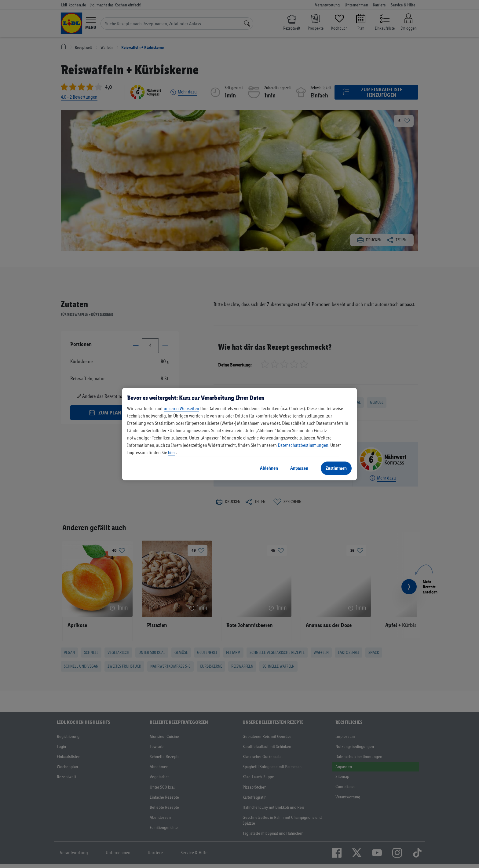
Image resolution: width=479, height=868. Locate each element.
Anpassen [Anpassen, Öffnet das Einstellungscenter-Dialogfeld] (299, 468)
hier (172, 452)
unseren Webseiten (181, 408)
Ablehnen (269, 468)
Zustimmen (336, 468)
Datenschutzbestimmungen (303, 445)
